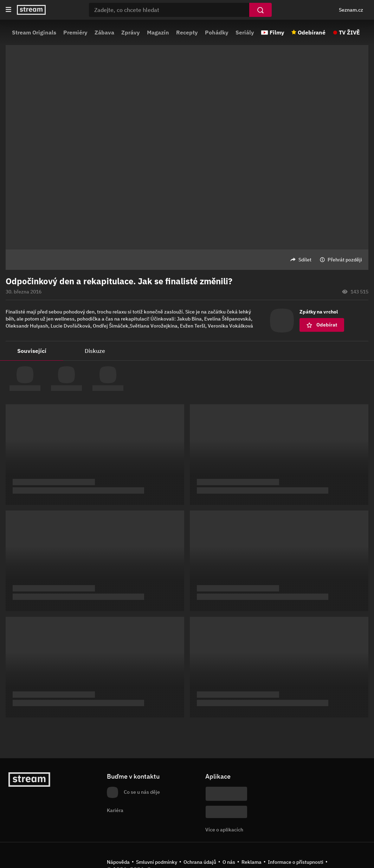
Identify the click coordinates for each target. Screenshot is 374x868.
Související (32, 351)
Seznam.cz (351, 10)
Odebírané (312, 32)
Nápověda (118, 862)
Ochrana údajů (200, 862)
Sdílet (305, 260)
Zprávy (131, 32)
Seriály (245, 32)
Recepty (187, 32)
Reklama (252, 862)
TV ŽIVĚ (349, 32)
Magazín (158, 32)
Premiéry (75, 32)
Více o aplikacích (224, 830)
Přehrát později (345, 260)
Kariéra (115, 810)
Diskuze (95, 351)
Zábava (104, 32)
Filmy (277, 32)
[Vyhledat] (260, 10)
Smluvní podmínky (157, 862)
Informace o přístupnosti (296, 862)
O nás (229, 862)
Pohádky (217, 32)
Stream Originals (34, 32)
